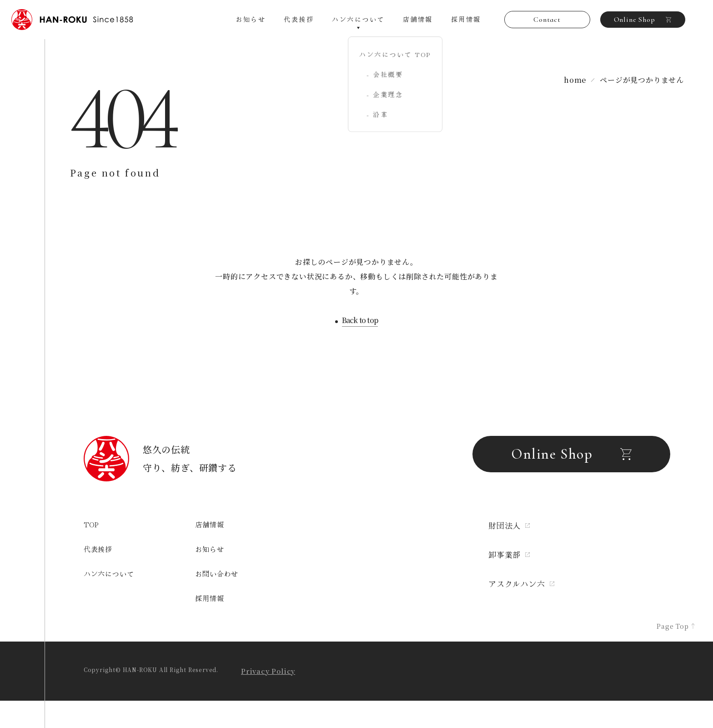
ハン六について (109, 574)
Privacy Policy (268, 671)
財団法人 (509, 525)
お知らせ (251, 19)
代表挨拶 (299, 19)
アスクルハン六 (521, 584)
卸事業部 (509, 554)
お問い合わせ (217, 574)
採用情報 (466, 19)
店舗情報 (418, 19)
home (575, 80)
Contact (547, 20)
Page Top (676, 626)
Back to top (360, 321)
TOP (91, 524)
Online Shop (643, 20)
